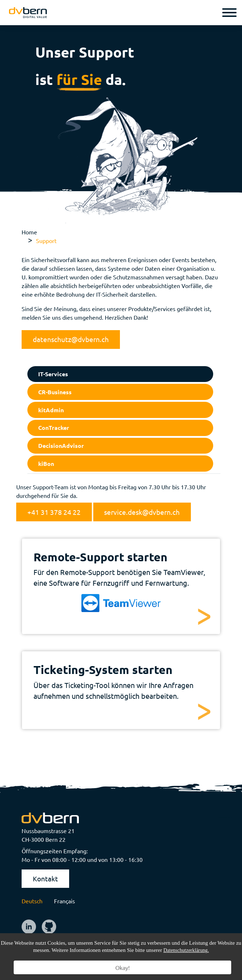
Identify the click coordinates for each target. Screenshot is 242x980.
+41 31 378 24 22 (54, 512)
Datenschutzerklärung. (186, 950)
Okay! (122, 967)
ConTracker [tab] (54, 428)
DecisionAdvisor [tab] (61, 446)
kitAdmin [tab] (51, 410)
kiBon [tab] (46, 464)
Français (64, 901)
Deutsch (32, 901)
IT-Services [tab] (53, 374)
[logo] (28, 13)
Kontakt (45, 878)
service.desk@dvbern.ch (142, 512)
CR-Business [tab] (55, 392)
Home (29, 232)
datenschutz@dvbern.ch (71, 339)
